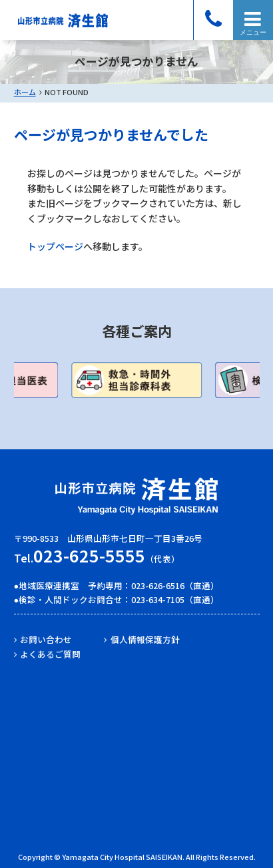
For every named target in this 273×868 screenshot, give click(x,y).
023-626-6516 (158, 585)
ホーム (25, 92)
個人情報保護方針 (145, 639)
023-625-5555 (89, 555)
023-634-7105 (158, 599)
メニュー (253, 32)
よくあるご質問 (50, 654)
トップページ (55, 246)
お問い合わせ (46, 639)
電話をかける (213, 20)
